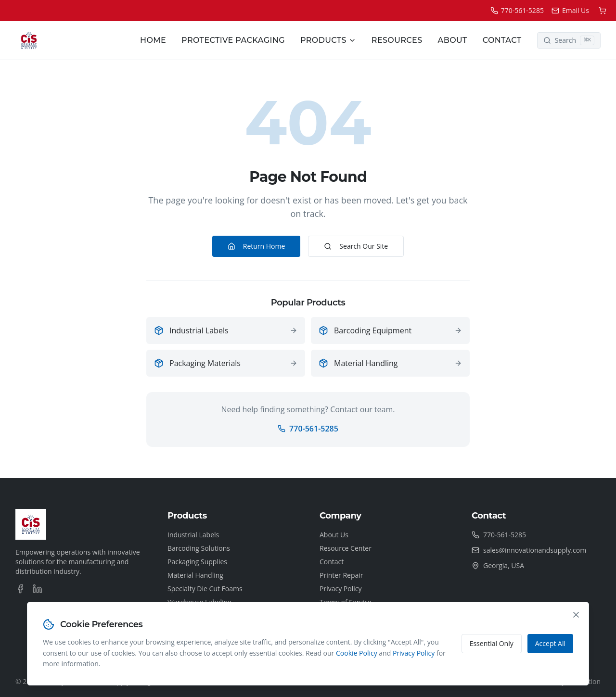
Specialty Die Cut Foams (205, 589)
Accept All (550, 643)
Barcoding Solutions (199, 548)
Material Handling (195, 575)
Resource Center (346, 548)
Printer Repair (341, 575)
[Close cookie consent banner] (576, 615)
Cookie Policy (357, 653)
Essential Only (492, 643)
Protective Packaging (233, 40)
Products (328, 40)
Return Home (257, 246)
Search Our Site (356, 246)
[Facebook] (20, 589)
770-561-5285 (308, 429)
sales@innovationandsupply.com (535, 550)
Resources (397, 40)
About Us (334, 535)
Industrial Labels (193, 535)
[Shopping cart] (603, 11)
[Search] (569, 40)
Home (153, 40)
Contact (502, 40)
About (453, 40)
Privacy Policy (340, 589)
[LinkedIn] (38, 589)
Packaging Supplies (197, 562)
